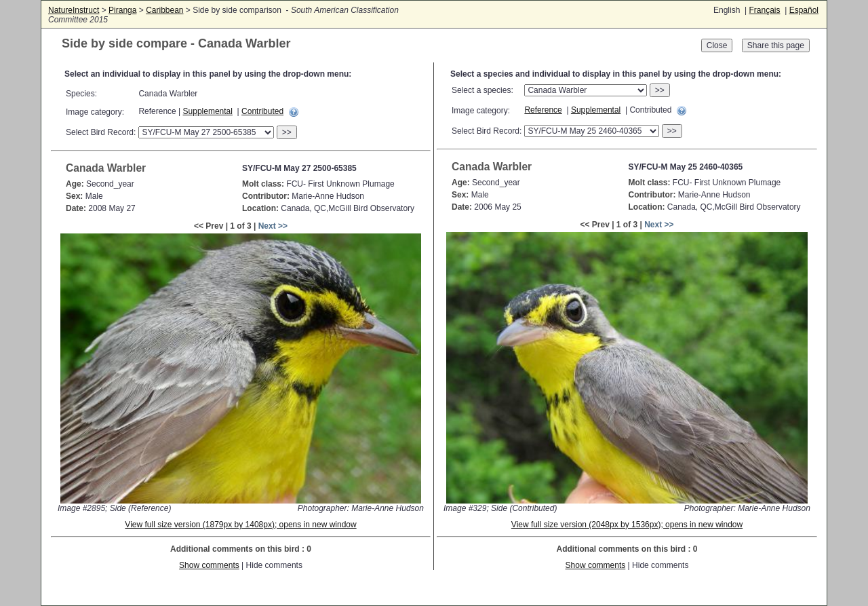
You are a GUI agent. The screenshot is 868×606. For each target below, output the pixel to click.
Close (717, 45)
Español (804, 10)
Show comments (209, 565)
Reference (543, 110)
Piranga (122, 10)
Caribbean (164, 10)
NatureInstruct (74, 10)
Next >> (273, 226)
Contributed (262, 111)
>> (287, 132)
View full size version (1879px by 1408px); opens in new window (240, 525)
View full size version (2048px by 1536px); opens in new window (627, 525)
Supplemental (208, 111)
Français (764, 10)
